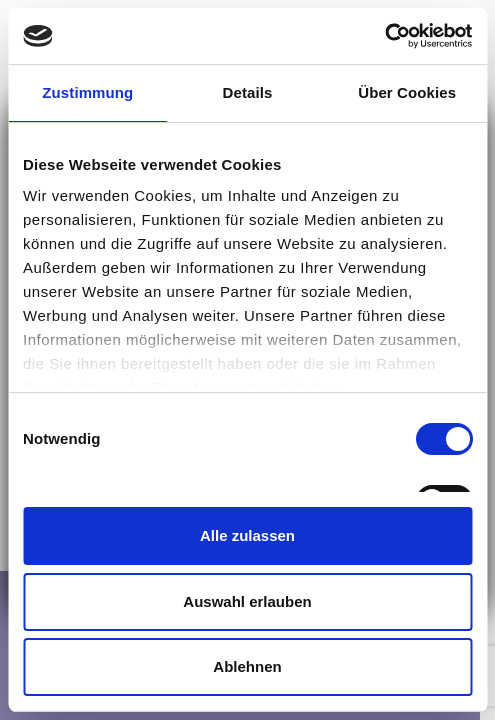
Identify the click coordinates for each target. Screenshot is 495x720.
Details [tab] (248, 92)
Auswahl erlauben (247, 601)
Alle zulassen (247, 535)
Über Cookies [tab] (407, 92)
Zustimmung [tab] (87, 92)
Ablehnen (247, 666)
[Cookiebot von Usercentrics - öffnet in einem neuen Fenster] (384, 36)
